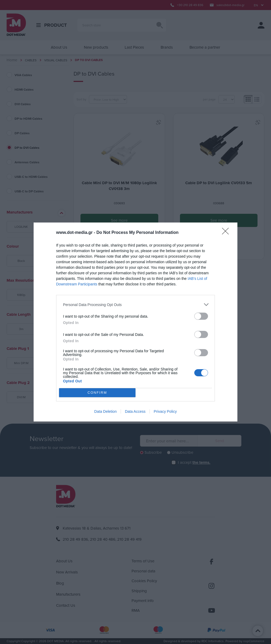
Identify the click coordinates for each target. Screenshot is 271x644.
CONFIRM (97, 393)
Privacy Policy (165, 411)
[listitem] (135, 305)
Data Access (135, 411)
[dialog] (135, 322)
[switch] (201, 316)
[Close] (227, 233)
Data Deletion (105, 411)
